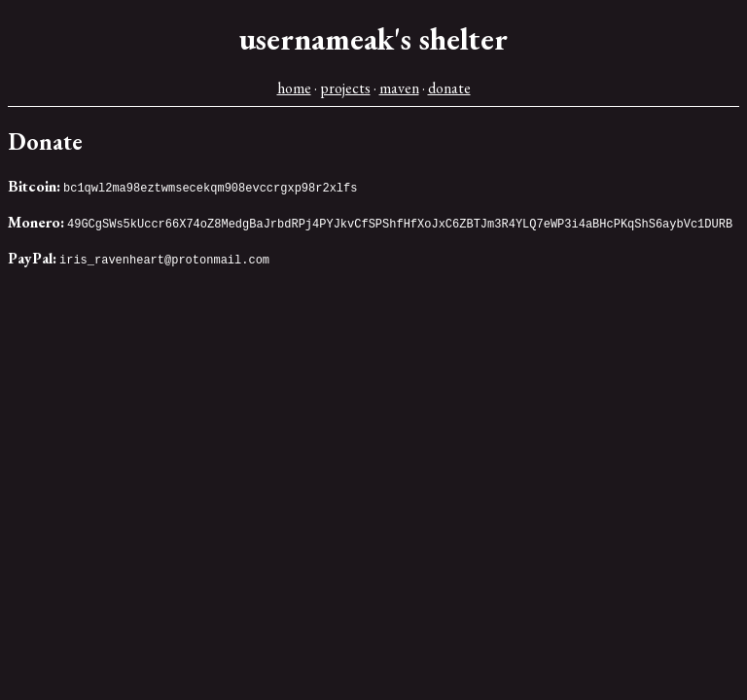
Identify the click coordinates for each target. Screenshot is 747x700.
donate (449, 88)
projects (345, 88)
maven (399, 88)
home (294, 88)
